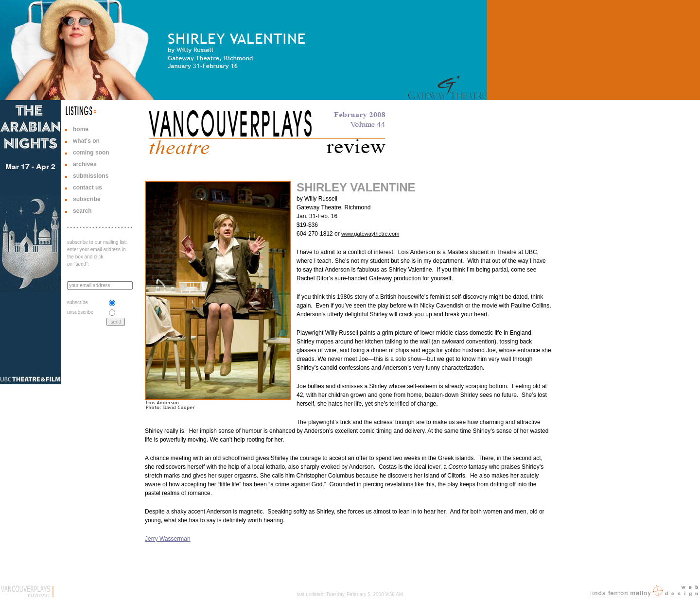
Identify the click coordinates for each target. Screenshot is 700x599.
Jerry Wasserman (168, 539)
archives (85, 164)
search (82, 211)
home (81, 129)
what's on (86, 141)
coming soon (91, 153)
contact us (87, 188)
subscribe (87, 199)
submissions (91, 176)
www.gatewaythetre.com (370, 234)
